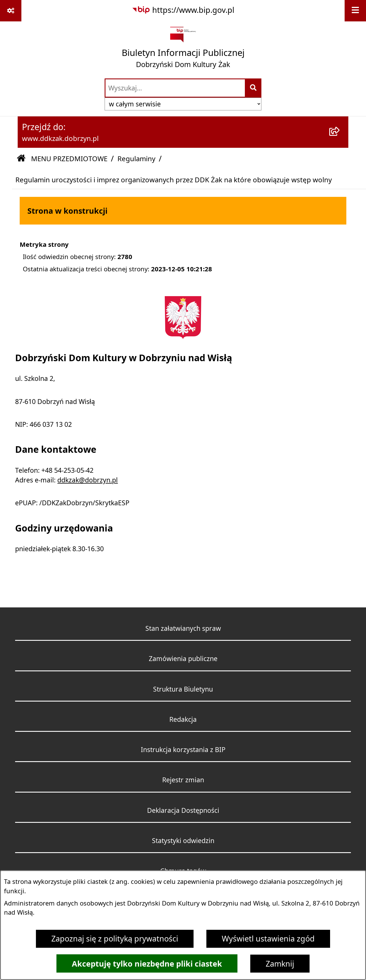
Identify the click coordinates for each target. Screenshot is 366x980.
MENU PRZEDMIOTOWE (69, 159)
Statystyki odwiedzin (183, 841)
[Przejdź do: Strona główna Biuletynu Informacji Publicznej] (21, 159)
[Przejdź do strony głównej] (183, 49)
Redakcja (183, 719)
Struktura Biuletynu (183, 689)
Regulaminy (136, 159)
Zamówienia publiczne (183, 659)
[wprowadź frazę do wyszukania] (175, 88)
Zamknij (280, 964)
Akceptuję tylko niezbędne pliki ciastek (147, 964)
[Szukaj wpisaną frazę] (254, 88)
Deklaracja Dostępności (183, 810)
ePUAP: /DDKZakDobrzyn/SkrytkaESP (72, 503)
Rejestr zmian (183, 780)
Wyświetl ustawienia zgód (268, 939)
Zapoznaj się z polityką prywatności (115, 939)
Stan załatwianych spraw (183, 628)
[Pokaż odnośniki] (11, 11)
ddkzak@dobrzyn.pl (88, 480)
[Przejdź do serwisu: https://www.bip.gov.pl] (183, 10)
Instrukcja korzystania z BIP (183, 750)
